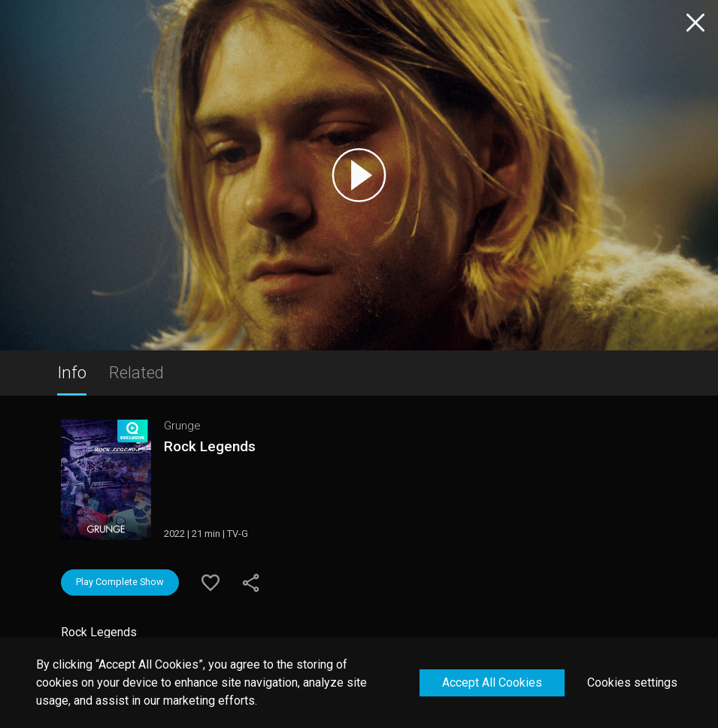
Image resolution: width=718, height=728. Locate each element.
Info (72, 372)
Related (136, 372)
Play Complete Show (120, 582)
